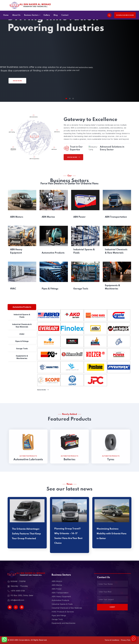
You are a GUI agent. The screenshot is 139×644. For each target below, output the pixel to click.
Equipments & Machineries (113, 287)
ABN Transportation (116, 217)
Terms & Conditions (112, 640)
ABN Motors (17, 217)
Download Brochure (125, 15)
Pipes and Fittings (59, 616)
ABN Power (79, 217)
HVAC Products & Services (63, 612)
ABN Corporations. (22, 640)
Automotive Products (53, 253)
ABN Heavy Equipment (16, 251)
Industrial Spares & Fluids (84, 251)
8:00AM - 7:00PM (17, 581)
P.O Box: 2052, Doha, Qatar (20, 595)
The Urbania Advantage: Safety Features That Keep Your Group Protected (26, 534)
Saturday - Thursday (18, 586)
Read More (43, 390)
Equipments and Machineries (64, 623)
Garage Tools (81, 289)
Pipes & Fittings (50, 289)
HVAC (13, 289)
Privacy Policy (126, 640)
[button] (66, 99)
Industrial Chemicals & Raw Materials (116, 251)
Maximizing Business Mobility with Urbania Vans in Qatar (112, 534)
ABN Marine (48, 217)
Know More (17, 81)
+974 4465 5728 (16, 591)
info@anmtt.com (16, 600)
